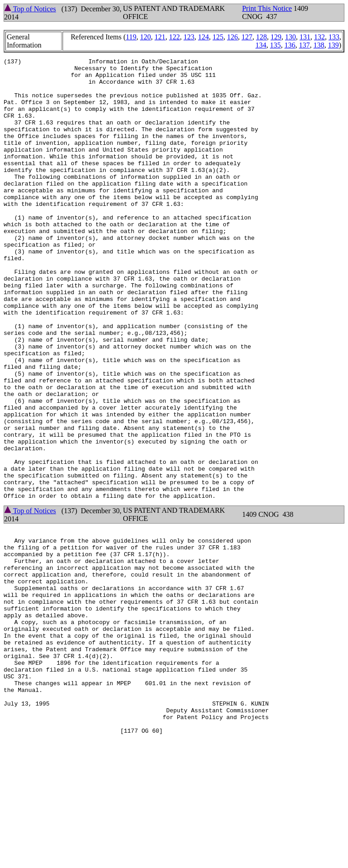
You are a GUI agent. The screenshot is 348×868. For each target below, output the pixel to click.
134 (261, 45)
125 (218, 37)
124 (203, 37)
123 (189, 37)
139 (333, 45)
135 (275, 45)
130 (290, 37)
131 (305, 37)
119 (131, 37)
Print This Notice (267, 8)
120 (145, 37)
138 (319, 45)
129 (276, 37)
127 (247, 37)
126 (232, 37)
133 (334, 37)
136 (290, 45)
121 (160, 37)
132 (319, 37)
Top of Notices (30, 9)
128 (261, 37)
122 (174, 37)
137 (304, 45)
